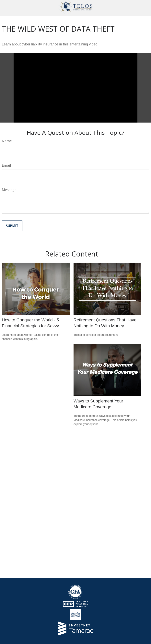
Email (6, 165)
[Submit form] (12, 226)
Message (9, 190)
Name (7, 141)
